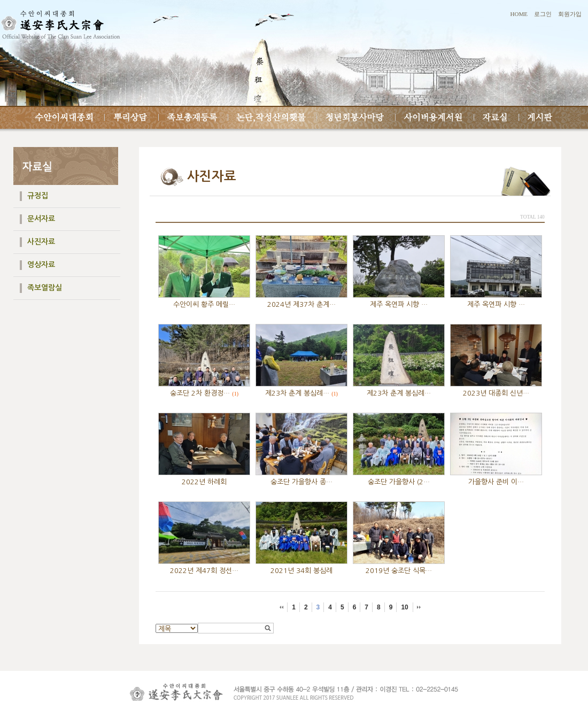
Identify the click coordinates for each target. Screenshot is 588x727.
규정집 (38, 196)
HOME (519, 14)
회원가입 (570, 14)
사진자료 (41, 242)
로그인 (543, 14)
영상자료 (41, 265)
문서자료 (41, 219)
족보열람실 (45, 288)
